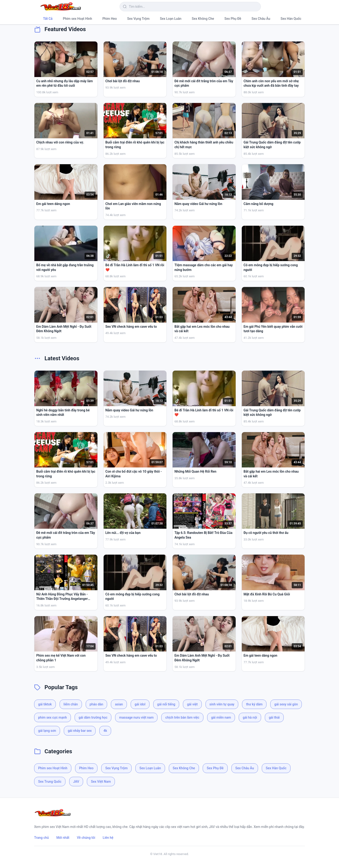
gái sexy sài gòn (286, 704)
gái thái (274, 717)
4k (105, 731)
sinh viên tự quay (222, 704)
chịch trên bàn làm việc (182, 717)
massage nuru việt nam (136, 717)
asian (119, 704)
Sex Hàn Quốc (291, 19)
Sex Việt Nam (101, 782)
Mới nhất (63, 838)
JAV (76, 782)
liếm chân (71, 704)
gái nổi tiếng (166, 704)
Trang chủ (41, 838)
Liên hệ (108, 838)
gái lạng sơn (47, 731)
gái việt (192, 704)
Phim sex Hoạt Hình (77, 19)
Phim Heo (110, 19)
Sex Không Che (203, 19)
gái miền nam (221, 717)
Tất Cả (48, 19)
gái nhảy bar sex (80, 731)
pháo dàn (97, 704)
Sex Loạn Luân (171, 19)
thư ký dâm (254, 704)
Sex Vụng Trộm (138, 19)
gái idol (140, 704)
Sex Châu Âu (261, 19)
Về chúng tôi (86, 838)
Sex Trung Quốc (50, 782)
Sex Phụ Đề (233, 19)
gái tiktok (45, 704)
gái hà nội (250, 717)
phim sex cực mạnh (52, 717)
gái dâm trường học (93, 717)
